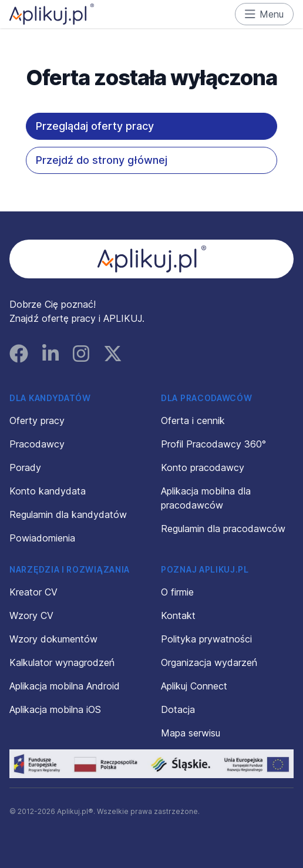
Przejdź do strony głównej (102, 160)
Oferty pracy (37, 420)
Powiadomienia (42, 538)
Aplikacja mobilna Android (65, 686)
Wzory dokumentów (53, 639)
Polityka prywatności (206, 639)
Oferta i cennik (193, 420)
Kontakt (178, 615)
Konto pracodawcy (203, 467)
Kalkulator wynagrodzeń (62, 662)
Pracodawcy (37, 444)
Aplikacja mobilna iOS (55, 709)
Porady (25, 467)
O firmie (177, 592)
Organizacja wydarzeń (209, 662)
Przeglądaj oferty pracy (95, 126)
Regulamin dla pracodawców (223, 529)
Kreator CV (33, 592)
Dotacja (178, 709)
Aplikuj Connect (194, 686)
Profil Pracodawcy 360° (213, 444)
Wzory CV (31, 615)
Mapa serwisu (191, 733)
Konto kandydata (48, 491)
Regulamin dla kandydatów (68, 514)
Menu (265, 14)
